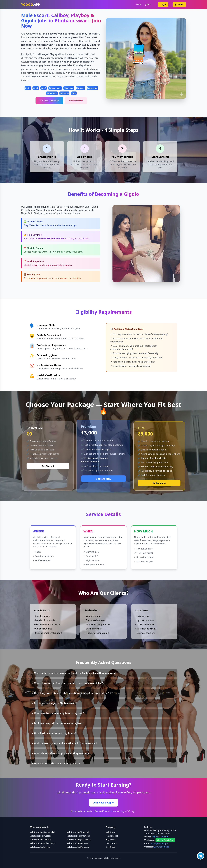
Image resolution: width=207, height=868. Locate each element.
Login (163, 4)
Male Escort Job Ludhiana (77, 843)
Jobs (149, 4)
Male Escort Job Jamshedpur (79, 840)
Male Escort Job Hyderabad (78, 836)
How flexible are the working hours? (55, 733)
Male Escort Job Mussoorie (41, 836)
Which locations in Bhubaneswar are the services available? (68, 683)
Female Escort (112, 836)
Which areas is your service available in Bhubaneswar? (66, 743)
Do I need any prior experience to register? (59, 723)
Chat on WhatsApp (165, 840)
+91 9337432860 (160, 837)
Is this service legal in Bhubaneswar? (55, 703)
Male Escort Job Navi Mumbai (42, 832)
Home (138, 4)
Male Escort (111, 832)
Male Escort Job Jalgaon (40, 847)
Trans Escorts (111, 843)
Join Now (179, 4)
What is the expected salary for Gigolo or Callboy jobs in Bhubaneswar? (75, 673)
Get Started (48, 466)
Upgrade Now (103, 479)
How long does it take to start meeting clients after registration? (71, 693)
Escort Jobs (110, 847)
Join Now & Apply (103, 803)
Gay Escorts (111, 840)
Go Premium (159, 483)
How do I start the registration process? (57, 763)
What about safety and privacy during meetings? (62, 753)
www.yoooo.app (161, 847)
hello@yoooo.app (159, 844)
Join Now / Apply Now (49, 101)
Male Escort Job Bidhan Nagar (42, 843)
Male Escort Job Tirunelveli (78, 832)
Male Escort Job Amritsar (40, 840)
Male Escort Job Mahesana (78, 847)
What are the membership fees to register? (59, 713)
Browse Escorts (76, 101)
